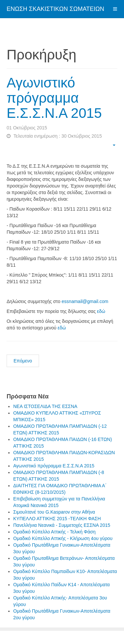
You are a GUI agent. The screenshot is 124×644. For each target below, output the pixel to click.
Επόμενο (23, 361)
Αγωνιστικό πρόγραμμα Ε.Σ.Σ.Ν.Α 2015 (54, 98)
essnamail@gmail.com (85, 301)
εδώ (101, 311)
